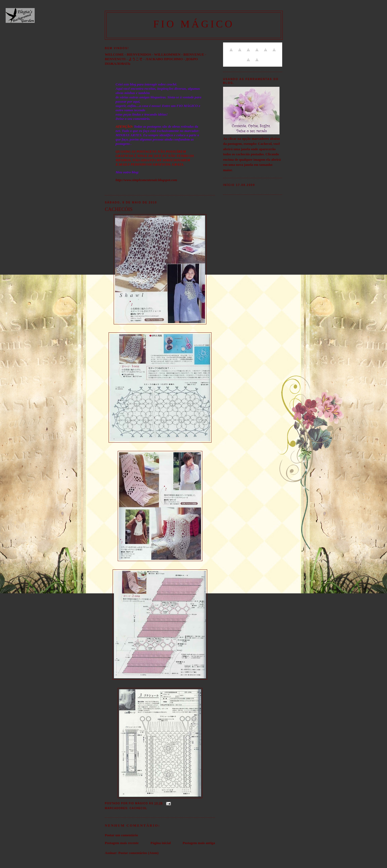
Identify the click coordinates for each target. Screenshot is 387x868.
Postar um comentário (121, 835)
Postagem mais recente (122, 843)
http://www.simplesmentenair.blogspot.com (146, 180)
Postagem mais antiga (199, 843)
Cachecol (138, 808)
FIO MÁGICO (194, 24)
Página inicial (161, 843)
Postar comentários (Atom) (138, 853)
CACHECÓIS (119, 209)
